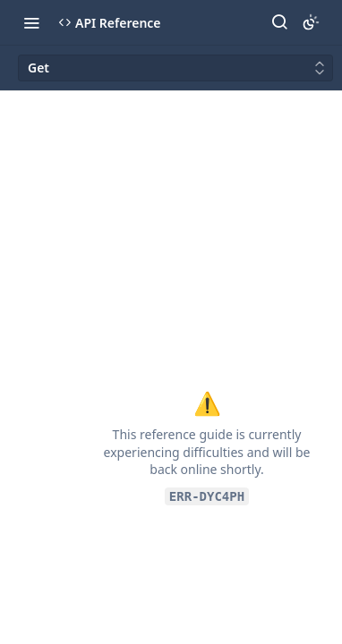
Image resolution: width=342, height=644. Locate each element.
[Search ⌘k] (279, 22)
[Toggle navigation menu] (31, 22)
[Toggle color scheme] (311, 22)
